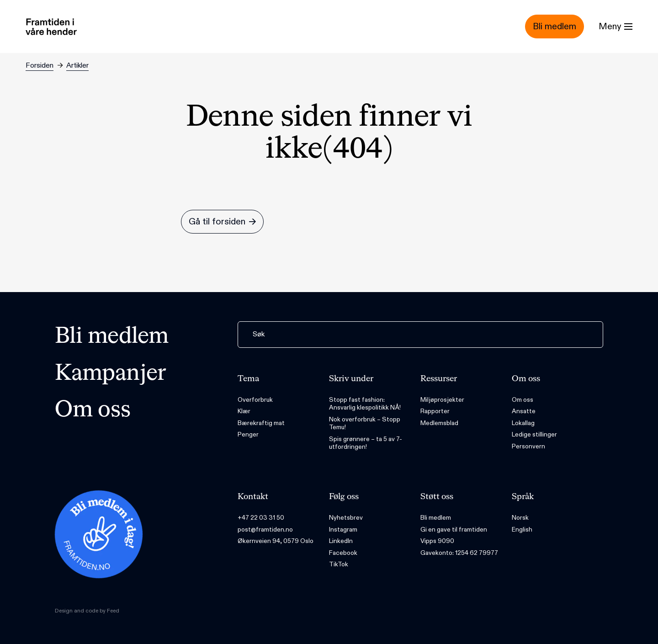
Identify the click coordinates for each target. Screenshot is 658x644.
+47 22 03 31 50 (261, 518)
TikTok (339, 564)
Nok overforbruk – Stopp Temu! (365, 423)
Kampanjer (111, 374)
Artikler (77, 66)
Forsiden (40, 66)
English (522, 530)
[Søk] (420, 335)
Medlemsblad (439, 423)
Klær (244, 411)
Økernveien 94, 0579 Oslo (276, 541)
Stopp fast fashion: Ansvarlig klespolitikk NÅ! (365, 404)
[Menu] (616, 27)
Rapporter (435, 411)
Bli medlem (112, 337)
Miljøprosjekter (442, 400)
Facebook (343, 553)
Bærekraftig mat (261, 423)
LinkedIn (341, 541)
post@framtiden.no (265, 530)
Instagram (343, 530)
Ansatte (524, 411)
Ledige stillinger (534, 434)
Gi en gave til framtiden (454, 530)
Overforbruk (255, 400)
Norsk (520, 518)
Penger (248, 434)
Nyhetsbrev (346, 518)
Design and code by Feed (87, 611)
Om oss (93, 410)
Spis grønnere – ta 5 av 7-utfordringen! (366, 443)
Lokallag (523, 423)
